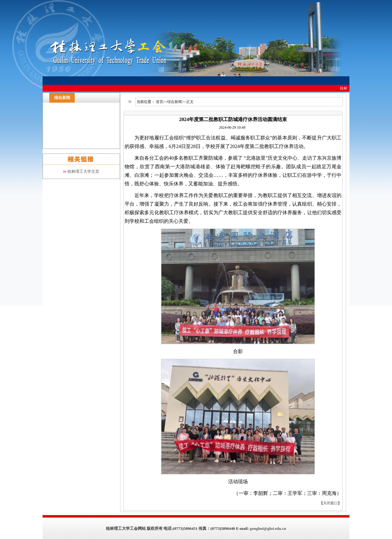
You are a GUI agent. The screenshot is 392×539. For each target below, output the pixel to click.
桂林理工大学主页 (83, 171)
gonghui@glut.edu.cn (268, 528)
